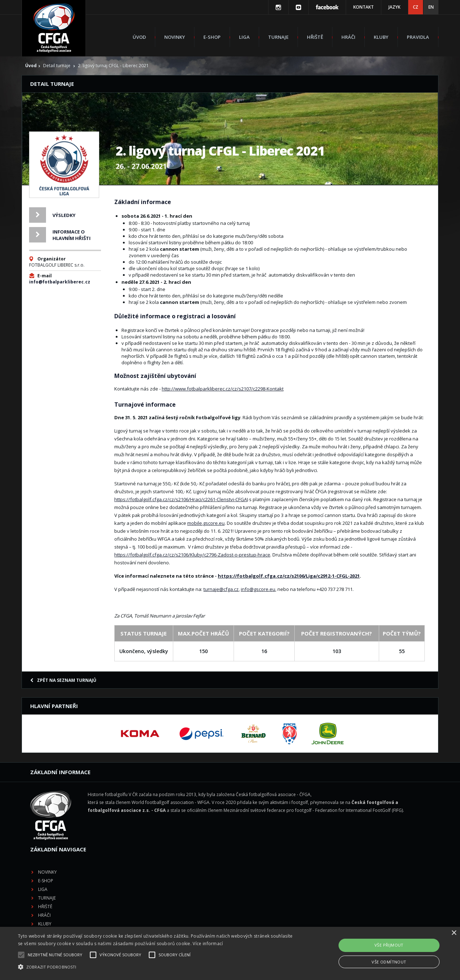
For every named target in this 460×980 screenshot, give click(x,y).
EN (431, 7)
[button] (156, 967)
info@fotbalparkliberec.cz (60, 282)
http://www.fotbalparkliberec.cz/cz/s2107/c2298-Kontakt (223, 389)
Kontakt (364, 7)
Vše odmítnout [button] (389, 962)
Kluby (381, 37)
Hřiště (315, 37)
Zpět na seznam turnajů (63, 680)
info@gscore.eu (258, 589)
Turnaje (278, 37)
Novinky (175, 37)
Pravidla (418, 37)
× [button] (454, 933)
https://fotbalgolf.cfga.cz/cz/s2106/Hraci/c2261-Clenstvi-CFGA (181, 499)
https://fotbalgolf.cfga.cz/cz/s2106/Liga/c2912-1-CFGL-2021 (289, 576)
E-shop (212, 37)
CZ (416, 7)
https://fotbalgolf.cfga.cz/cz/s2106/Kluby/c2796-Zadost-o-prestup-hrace (192, 555)
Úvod (139, 37)
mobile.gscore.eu (206, 523)
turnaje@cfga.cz (221, 589)
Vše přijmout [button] (389, 945)
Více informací (208, 944)
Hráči (348, 37)
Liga (244, 37)
